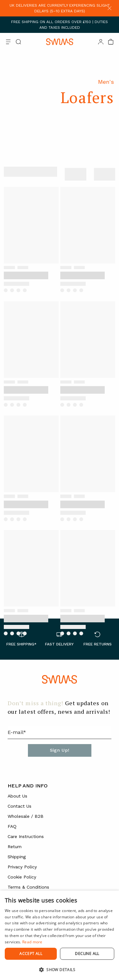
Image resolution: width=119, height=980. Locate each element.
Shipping (17, 857)
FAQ (12, 826)
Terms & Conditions (28, 887)
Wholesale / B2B (26, 816)
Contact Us (20, 806)
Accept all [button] (31, 954)
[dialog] (60, 935)
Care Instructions (26, 836)
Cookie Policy (22, 877)
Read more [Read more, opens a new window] (32, 942)
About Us (17, 796)
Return (15, 847)
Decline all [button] (87, 954)
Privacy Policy (22, 867)
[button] (60, 970)
